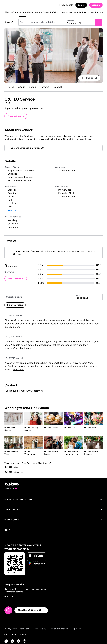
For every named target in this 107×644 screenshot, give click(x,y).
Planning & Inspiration (53, 496)
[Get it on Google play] (37, 560)
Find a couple (66, 5)
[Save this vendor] (100, 99)
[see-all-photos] (89, 78)
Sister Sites (53, 517)
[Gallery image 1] (53, 55)
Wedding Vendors (12, 464)
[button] (88, 298)
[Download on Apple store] (37, 552)
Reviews (45, 87)
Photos (10, 87)
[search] (66, 298)
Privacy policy (11, 625)
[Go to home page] (12, 482)
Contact (58, 87)
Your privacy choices (59, 625)
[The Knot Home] (12, 6)
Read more (13, 211)
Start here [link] (11, 593)
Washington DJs (34, 464)
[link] (6, 638)
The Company (53, 506)
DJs (23, 464)
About (21, 87)
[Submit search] (99, 22)
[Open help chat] (8, 607)
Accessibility (40, 625)
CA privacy (76, 625)
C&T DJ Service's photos (15, 469)
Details (33, 87)
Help (53, 527)
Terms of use (26, 625)
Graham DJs (10, 22)
